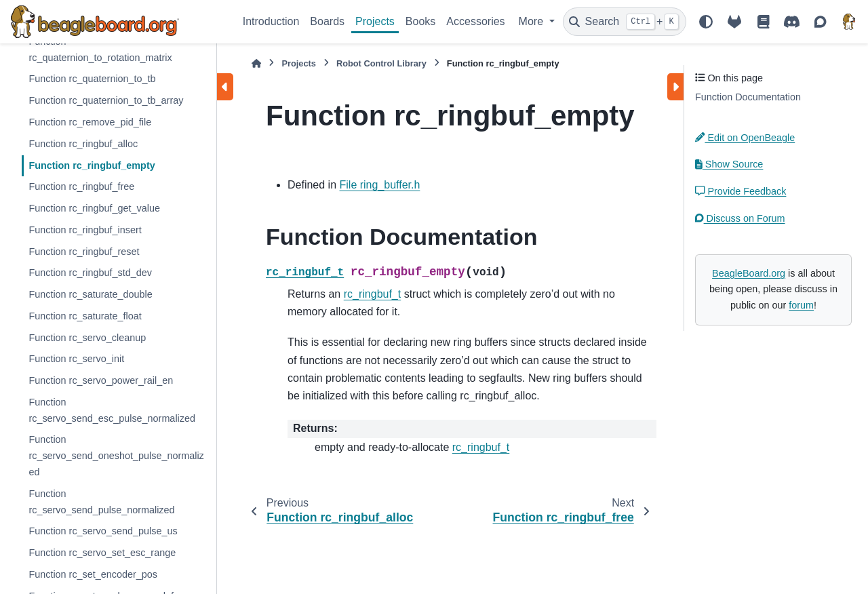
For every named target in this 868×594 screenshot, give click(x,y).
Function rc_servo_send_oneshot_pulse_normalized (116, 456)
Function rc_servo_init (76, 359)
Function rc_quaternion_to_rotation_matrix (100, 49)
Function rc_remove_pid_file (90, 122)
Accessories (475, 21)
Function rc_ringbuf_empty (92, 165)
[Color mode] (706, 22)
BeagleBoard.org (749, 273)
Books (420, 21)
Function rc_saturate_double (90, 294)
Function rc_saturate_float (85, 316)
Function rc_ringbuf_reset (84, 252)
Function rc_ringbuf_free (81, 186)
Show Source (729, 164)
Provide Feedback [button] (741, 191)
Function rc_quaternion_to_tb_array (106, 100)
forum (801, 305)
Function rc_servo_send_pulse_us (103, 531)
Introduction (271, 21)
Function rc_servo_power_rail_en (101, 380)
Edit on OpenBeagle (745, 138)
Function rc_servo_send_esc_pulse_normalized (112, 410)
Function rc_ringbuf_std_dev (90, 273)
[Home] (256, 63)
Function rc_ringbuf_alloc (83, 144)
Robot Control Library (381, 63)
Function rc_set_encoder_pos (93, 574)
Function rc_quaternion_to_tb (92, 79)
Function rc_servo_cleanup (87, 338)
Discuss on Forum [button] (740, 218)
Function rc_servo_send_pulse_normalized (101, 502)
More (533, 21)
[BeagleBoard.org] (849, 22)
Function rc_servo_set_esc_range (102, 553)
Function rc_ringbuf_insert (85, 230)
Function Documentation (748, 97)
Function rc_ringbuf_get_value (94, 208)
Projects (375, 21)
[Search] (625, 22)
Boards (327, 21)
